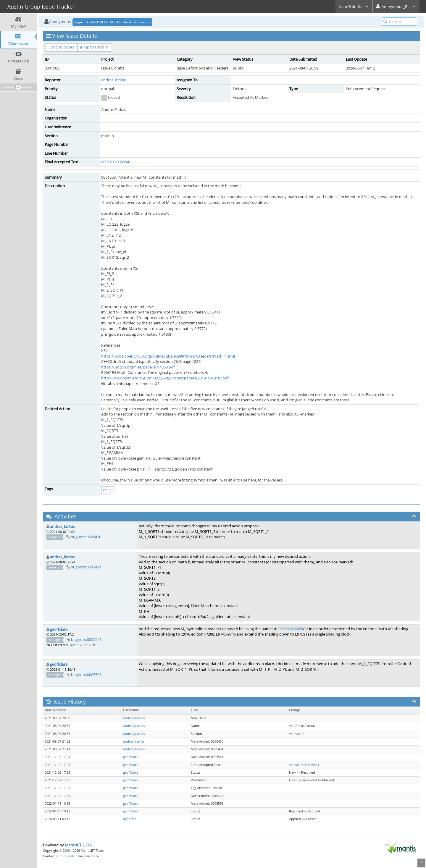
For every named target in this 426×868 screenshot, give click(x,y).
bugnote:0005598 (86, 675)
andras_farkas (113, 80)
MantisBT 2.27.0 (79, 845)
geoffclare (59, 629)
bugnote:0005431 (86, 567)
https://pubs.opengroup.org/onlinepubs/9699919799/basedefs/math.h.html (168, 356)
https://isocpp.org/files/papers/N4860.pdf (138, 367)
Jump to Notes (61, 47)
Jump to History (94, 47)
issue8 (108, 490)
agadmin (130, 819)
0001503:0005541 (116, 162)
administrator (66, 856)
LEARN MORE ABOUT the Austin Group (119, 22)
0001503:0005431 (293, 629)
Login (79, 22)
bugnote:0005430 (86, 537)
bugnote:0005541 (86, 639)
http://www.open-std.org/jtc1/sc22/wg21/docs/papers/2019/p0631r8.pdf (165, 378)
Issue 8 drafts (354, 7)
